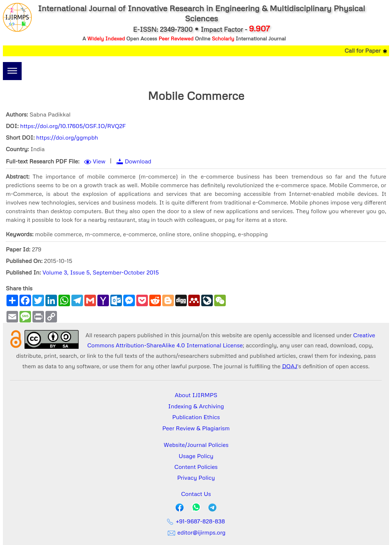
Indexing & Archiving (196, 406)
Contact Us (196, 494)
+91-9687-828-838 (196, 521)
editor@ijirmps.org (196, 532)
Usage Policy (196, 456)
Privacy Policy (196, 478)
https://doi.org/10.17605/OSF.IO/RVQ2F (73, 126)
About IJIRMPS (196, 395)
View (99, 161)
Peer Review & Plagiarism (196, 428)
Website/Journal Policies (196, 445)
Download (138, 161)
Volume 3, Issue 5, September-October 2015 (101, 272)
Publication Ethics (196, 417)
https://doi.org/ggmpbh (67, 137)
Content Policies (196, 467)
